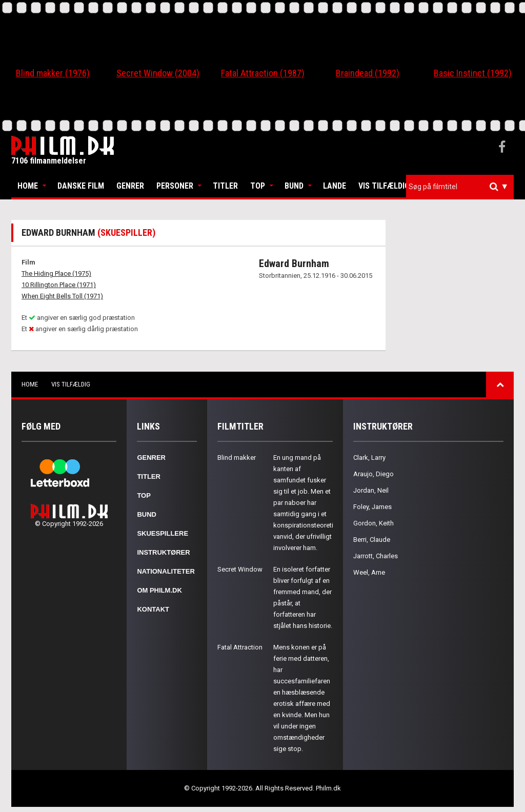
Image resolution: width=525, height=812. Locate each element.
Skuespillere (163, 533)
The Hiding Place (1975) (56, 273)
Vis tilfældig (384, 186)
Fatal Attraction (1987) (263, 73)
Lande (335, 186)
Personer (175, 186)
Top (258, 186)
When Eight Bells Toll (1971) (62, 296)
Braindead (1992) (368, 73)
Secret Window (240, 569)
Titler (225, 186)
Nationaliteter (166, 571)
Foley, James (372, 507)
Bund (294, 186)
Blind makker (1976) (53, 73)
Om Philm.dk (159, 590)
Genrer (130, 186)
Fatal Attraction (240, 647)
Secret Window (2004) (158, 73)
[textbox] (462, 187)
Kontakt (153, 609)
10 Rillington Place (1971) (59, 285)
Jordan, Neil (371, 490)
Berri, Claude (372, 540)
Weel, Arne (369, 572)
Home (28, 186)
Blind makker (237, 458)
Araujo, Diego (373, 474)
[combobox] (460, 187)
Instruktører (163, 552)
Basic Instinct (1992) (473, 73)
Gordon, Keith (373, 523)
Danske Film (81, 186)
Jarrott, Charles (376, 556)
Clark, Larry (369, 458)
